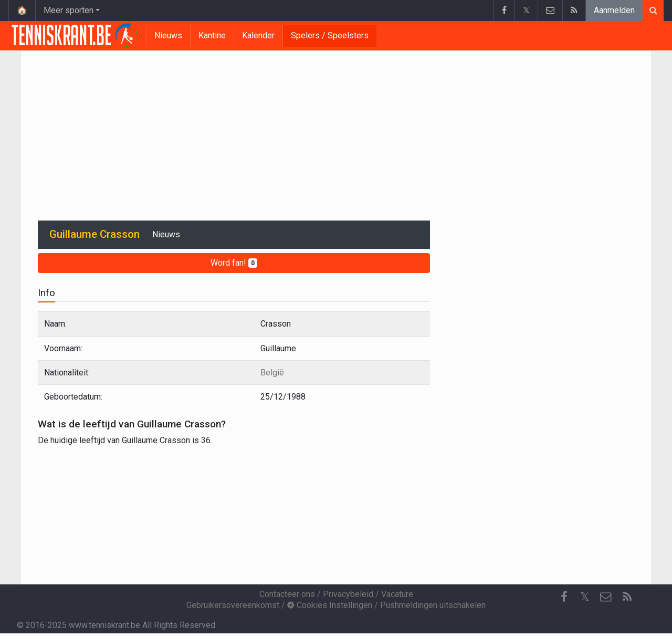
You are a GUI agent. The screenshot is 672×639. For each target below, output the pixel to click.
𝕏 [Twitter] (585, 597)
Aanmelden (614, 10)
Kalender (258, 35)
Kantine (212, 35)
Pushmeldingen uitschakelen (433, 605)
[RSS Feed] (627, 597)
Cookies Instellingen (330, 605)
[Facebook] (564, 597)
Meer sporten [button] (69, 10)
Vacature (397, 594)
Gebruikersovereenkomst (233, 605)
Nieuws (168, 35)
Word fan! (234, 263)
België (272, 373)
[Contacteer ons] (606, 597)
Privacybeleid (348, 594)
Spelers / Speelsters (330, 35)
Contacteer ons (287, 594)
